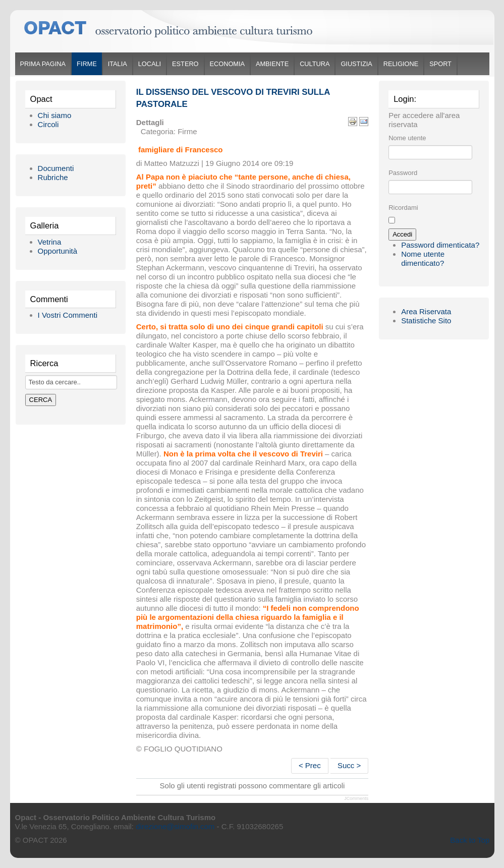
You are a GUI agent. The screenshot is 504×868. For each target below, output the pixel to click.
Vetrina (50, 242)
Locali (150, 64)
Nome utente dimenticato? (423, 258)
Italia (118, 64)
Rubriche (53, 177)
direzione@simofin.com (175, 826)
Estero (185, 64)
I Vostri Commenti (68, 315)
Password (403, 173)
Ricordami (403, 208)
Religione (401, 64)
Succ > (349, 765)
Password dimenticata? (440, 245)
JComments (356, 798)
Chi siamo (55, 115)
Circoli (48, 124)
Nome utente (407, 138)
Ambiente (272, 64)
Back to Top (470, 840)
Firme (87, 64)
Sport (440, 64)
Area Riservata (426, 311)
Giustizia (356, 64)
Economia (227, 64)
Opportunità (58, 251)
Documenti (56, 168)
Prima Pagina (43, 64)
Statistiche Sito (426, 321)
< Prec (310, 765)
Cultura (315, 64)
